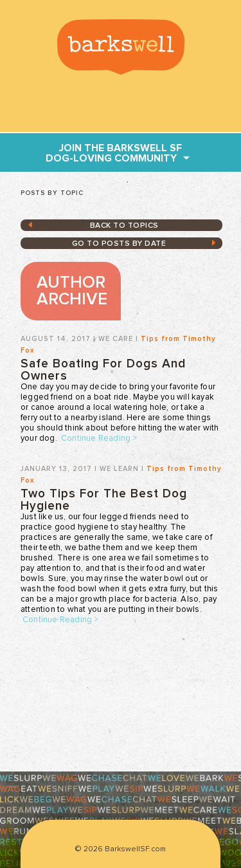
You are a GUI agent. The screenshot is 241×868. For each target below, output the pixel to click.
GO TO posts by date (119, 244)
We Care (116, 339)
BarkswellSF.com (121, 47)
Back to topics (124, 226)
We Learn (119, 469)
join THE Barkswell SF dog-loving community (114, 153)
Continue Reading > (99, 439)
